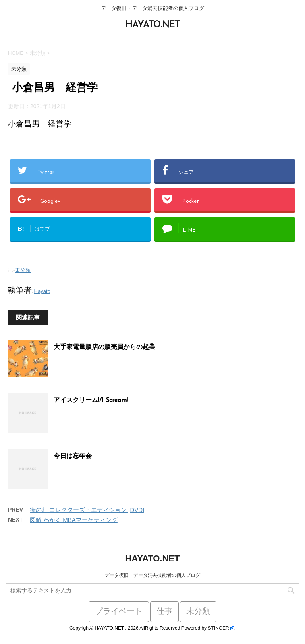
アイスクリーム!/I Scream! (91, 400)
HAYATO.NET (153, 25)
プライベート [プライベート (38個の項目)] (119, 612)
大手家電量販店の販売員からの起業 (104, 347)
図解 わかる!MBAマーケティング (74, 520)
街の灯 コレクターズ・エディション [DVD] (87, 510)
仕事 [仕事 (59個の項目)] (164, 612)
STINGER (218, 628)
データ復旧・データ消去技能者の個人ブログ (152, 575)
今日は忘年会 (73, 456)
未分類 (23, 270)
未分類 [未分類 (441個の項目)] (198, 612)
